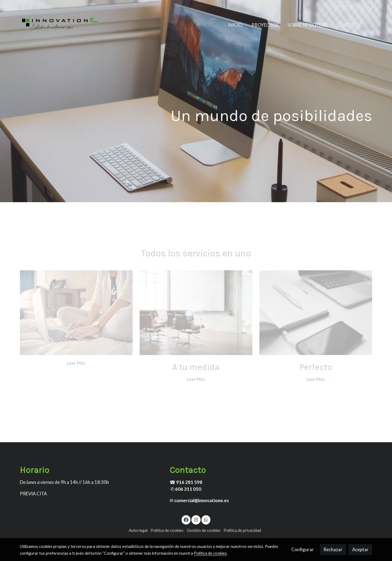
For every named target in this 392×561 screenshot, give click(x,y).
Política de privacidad (242, 530)
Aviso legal (138, 530)
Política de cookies (167, 530)
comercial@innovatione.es (202, 500)
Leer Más (76, 363)
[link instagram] (196, 519)
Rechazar (333, 549)
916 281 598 (189, 482)
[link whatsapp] (206, 519)
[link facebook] (186, 519)
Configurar (303, 549)
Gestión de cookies (204, 530)
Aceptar (360, 549)
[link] (60, 25)
